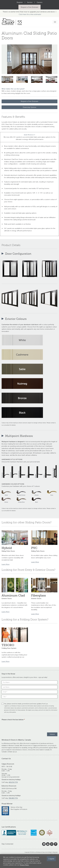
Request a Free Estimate (29, 7)
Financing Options (29, 107)
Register (20, 2)
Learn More (6, 564)
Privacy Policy (24, 865)
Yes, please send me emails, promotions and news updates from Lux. (29, 708)
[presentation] (18, 726)
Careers (40, 2)
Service (30, 2)
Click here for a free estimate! (30, 14)
